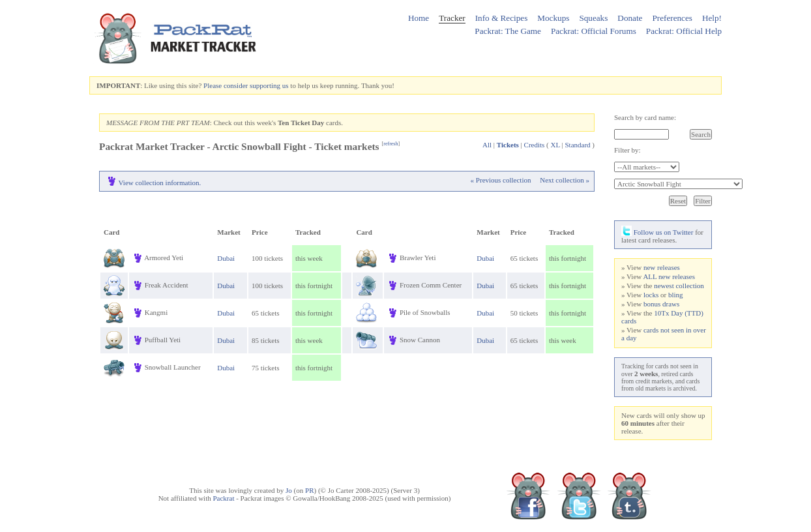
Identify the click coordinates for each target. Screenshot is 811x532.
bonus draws (661, 304)
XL (555, 145)
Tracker (452, 18)
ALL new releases (669, 276)
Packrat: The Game (508, 31)
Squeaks (593, 18)
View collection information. (160, 183)
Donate (630, 18)
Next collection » (565, 180)
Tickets (508, 145)
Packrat (223, 498)
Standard (577, 145)
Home (419, 18)
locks (651, 295)
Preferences (672, 18)
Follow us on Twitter (657, 232)
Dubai (226, 258)
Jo (289, 490)
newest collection (679, 286)
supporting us (269, 85)
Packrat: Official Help (684, 31)
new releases (662, 267)
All (487, 145)
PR (309, 490)
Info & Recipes (502, 18)
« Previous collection (501, 180)
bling (676, 295)
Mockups (553, 18)
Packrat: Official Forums (594, 31)
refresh (391, 144)
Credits (535, 145)
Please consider (226, 85)
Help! (712, 18)
